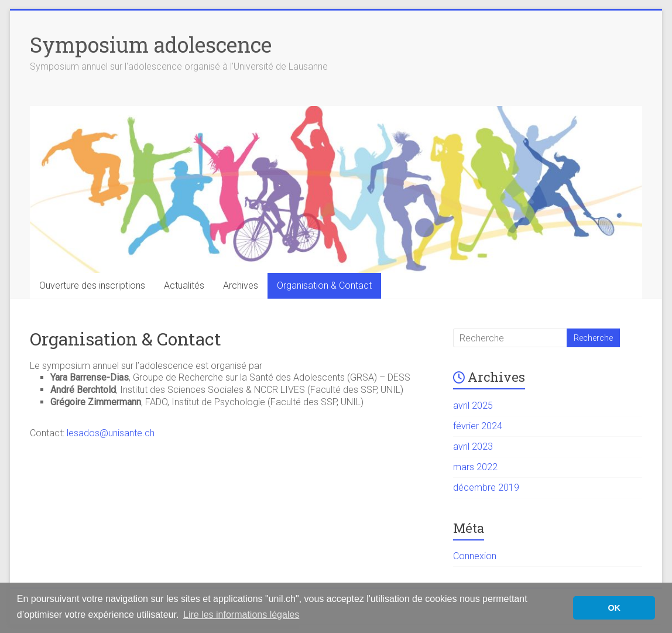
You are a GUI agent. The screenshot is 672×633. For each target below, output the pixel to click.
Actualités (184, 285)
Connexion (475, 556)
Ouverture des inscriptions (92, 285)
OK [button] (614, 608)
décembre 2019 (486, 487)
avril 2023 (473, 446)
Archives (241, 285)
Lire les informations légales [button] (241, 615)
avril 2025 (473, 406)
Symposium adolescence (151, 45)
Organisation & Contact (324, 285)
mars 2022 (475, 467)
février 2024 (478, 426)
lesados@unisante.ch (111, 433)
